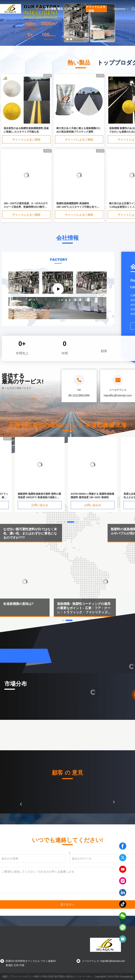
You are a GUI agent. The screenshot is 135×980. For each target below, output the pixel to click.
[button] (21, 804)
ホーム (39, 9)
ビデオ (68, 9)
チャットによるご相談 (96, 9)
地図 (5, 976)
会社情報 (50, 9)
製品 (60, 9)
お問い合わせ (43, 505)
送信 (77, 9)
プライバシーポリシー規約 (25, 976)
